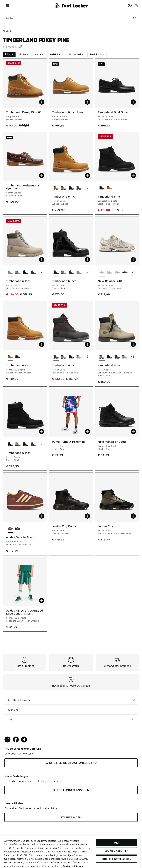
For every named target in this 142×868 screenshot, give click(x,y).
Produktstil (97, 54)
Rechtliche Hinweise (71, 700)
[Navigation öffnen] (7, 5)
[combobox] (71, 18)
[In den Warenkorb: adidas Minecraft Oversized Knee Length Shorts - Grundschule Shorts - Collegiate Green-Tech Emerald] (42, 600)
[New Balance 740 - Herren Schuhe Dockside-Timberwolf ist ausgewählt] (102, 272)
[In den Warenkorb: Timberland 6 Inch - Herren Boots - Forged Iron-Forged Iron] (87, 344)
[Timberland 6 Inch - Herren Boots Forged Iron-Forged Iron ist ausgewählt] (56, 357)
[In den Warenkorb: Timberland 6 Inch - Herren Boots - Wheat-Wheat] (87, 175)
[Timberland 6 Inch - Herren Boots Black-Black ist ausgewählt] (56, 272)
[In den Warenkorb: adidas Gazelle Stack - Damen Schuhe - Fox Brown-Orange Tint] (42, 516)
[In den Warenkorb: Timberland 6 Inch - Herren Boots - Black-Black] (87, 260)
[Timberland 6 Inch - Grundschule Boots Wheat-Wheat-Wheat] (110, 188)
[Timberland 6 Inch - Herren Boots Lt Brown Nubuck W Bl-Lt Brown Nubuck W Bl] (64, 188)
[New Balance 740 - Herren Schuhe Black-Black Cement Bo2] (125, 272)
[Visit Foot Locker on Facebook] (16, 740)
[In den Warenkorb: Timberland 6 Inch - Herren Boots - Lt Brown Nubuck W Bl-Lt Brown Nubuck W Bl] (133, 344)
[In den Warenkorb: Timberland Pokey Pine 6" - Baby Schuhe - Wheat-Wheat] (42, 102)
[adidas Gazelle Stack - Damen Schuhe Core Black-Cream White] (18, 529)
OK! (116, 843)
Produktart (76, 54)
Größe (24, 54)
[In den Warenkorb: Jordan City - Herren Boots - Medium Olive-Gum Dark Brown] (133, 516)
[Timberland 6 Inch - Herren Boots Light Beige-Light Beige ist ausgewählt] (10, 272)
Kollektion (56, 54)
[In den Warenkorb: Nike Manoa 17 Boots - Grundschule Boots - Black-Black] (133, 432)
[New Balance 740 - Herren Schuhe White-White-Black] (110, 272)
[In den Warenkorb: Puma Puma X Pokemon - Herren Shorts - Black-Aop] (87, 432)
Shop (71, 719)
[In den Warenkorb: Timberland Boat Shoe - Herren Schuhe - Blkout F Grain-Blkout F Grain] (133, 102)
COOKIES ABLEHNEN (116, 851)
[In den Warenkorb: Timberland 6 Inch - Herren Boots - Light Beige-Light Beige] (42, 260)
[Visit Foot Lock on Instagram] (7, 740)
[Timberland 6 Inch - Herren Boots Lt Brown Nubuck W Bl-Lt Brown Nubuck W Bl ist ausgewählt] (102, 357)
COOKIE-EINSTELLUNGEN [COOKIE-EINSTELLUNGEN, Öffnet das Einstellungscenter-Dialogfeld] (116, 859)
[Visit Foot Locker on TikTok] (24, 740)
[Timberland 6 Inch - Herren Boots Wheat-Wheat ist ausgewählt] (56, 188)
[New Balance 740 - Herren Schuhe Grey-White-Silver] (117, 272)
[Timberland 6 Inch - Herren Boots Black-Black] (71, 188)
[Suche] (71, 18)
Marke (39, 54)
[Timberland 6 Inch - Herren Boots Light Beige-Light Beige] (79, 272)
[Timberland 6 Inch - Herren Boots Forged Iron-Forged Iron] (79, 188)
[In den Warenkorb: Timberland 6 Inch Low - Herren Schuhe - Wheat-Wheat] (87, 102)
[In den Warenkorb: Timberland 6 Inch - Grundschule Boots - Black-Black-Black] (133, 175)
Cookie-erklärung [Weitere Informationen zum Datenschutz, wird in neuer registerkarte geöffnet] (73, 866)
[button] (20, 46)
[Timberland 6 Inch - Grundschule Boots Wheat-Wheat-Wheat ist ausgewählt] (10, 357)
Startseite (8, 31)
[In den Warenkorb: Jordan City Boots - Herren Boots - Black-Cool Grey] (87, 516)
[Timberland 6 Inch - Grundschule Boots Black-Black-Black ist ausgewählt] (102, 188)
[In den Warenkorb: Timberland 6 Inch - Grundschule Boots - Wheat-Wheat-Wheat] (42, 344)
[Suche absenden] (135, 18)
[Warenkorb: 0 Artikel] (136, 5)
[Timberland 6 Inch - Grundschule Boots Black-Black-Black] (18, 357)
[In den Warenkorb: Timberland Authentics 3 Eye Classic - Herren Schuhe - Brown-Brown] (42, 175)
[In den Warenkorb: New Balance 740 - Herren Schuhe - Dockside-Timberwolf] (133, 260)
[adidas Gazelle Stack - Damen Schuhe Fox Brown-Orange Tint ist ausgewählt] (10, 529)
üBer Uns (71, 710)
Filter (9, 54)
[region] (70, 852)
